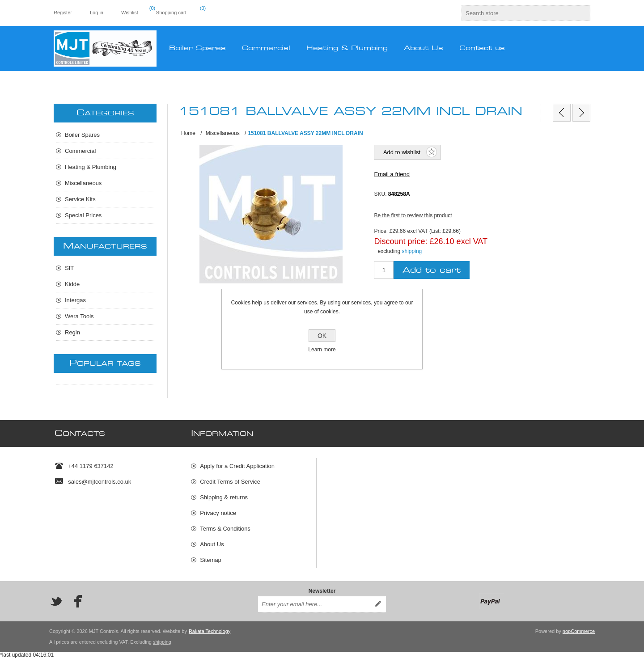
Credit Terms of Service (230, 482)
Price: (381, 231)
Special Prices (83, 215)
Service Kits (80, 199)
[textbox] (518, 13)
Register (63, 13)
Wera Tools (79, 316)
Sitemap (211, 560)
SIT (69, 268)
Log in (97, 13)
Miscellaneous (83, 183)
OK (322, 336)
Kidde (72, 284)
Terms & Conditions (225, 529)
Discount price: (400, 241)
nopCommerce (579, 631)
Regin (72, 332)
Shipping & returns (224, 497)
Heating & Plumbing (91, 167)
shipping (412, 251)
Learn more (322, 350)
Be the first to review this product (413, 215)
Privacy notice (218, 513)
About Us (212, 544)
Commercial (80, 151)
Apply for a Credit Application (237, 466)
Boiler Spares (82, 135)
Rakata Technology (210, 631)
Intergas (75, 300)
